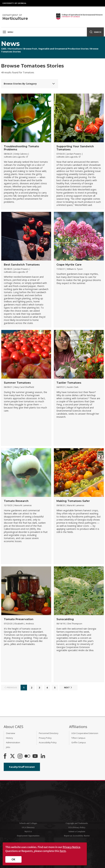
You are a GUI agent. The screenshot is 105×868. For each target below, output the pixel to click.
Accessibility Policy (48, 742)
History (9, 738)
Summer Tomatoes (17, 383)
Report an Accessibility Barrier (77, 836)
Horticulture (15, 49)
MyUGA (28, 832)
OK (14, 859)
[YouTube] (35, 756)
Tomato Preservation (19, 619)
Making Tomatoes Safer (73, 501)
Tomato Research (16, 501)
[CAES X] (13, 756)
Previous (10, 687)
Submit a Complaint (77, 832)
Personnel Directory (49, 733)
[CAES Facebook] (5, 756)
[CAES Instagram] (20, 756)
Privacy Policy (45, 738)
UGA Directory (28, 827)
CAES (4, 49)
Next (68, 687)
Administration (13, 742)
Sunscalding (65, 619)
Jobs (8, 747)
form (63, 851)
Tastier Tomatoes (69, 383)
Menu (8, 32)
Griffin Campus (79, 742)
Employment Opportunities (28, 836)
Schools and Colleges (28, 823)
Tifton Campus (78, 738)
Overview (11, 733)
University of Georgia (15, 3)
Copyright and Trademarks (77, 823)
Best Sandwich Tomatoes (22, 265)
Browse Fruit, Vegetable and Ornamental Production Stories (56, 49)
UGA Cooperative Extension (85, 733)
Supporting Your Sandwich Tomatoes (75, 148)
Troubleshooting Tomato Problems (21, 148)
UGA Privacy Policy (77, 827)
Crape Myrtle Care (69, 265)
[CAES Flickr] (27, 756)
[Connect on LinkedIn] (43, 756)
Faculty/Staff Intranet (22, 767)
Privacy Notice (71, 847)
